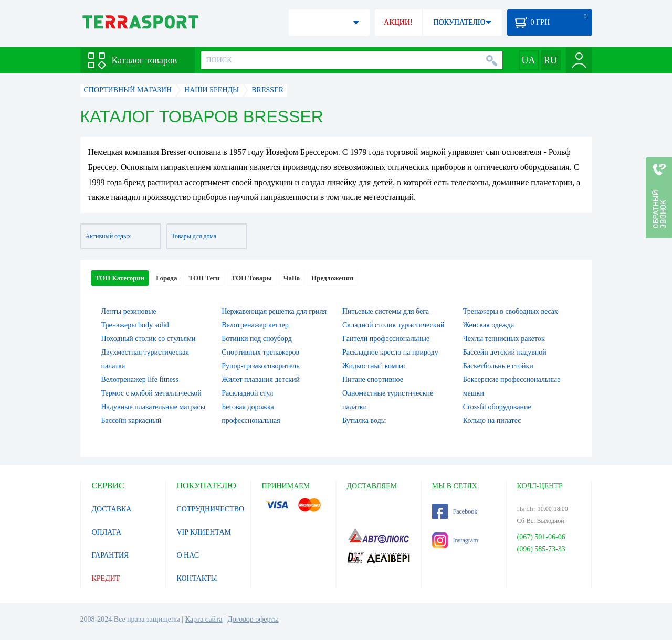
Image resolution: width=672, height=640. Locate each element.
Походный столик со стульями (149, 339)
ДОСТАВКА (112, 509)
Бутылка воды (364, 420)
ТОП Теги (204, 278)
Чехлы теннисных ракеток (504, 339)
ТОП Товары (252, 278)
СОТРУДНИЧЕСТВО (211, 509)
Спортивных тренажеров (260, 352)
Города (166, 278)
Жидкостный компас (374, 366)
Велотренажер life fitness (140, 380)
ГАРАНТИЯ (111, 555)
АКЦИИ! (398, 22)
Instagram (455, 540)
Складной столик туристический (393, 325)
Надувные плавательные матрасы (154, 407)
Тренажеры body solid (135, 325)
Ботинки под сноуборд (257, 339)
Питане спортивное (373, 380)
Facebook (455, 511)
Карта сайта (204, 619)
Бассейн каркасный (132, 420)
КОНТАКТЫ (197, 578)
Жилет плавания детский (261, 380)
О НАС (188, 555)
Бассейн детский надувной (505, 352)
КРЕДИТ (106, 578)
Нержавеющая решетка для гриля (274, 311)
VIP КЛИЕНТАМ (204, 532)
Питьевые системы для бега (386, 311)
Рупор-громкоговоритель (260, 366)
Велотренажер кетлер (255, 325)
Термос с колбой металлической (151, 393)
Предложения (332, 278)
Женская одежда (489, 325)
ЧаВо (292, 278)
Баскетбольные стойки (498, 366)
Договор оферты (253, 619)
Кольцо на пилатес (492, 420)
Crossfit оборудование (497, 407)
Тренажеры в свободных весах (511, 311)
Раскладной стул (247, 393)
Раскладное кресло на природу (390, 352)
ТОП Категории (120, 278)
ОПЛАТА (107, 532)
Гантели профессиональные (386, 339)
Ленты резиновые (129, 311)
